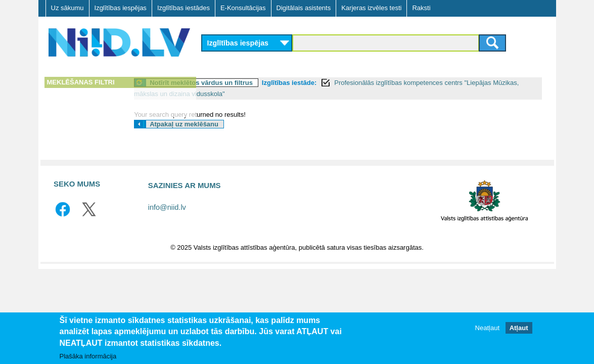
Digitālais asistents (304, 8)
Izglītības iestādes (184, 8)
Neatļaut (487, 328)
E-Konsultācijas (243, 8)
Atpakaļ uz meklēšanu (254, 124)
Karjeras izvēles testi (371, 8)
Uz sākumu (67, 8)
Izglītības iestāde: (359, 83)
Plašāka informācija (88, 356)
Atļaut (519, 328)
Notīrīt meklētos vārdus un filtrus (271, 83)
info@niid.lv (167, 207)
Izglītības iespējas (121, 8)
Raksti (421, 8)
